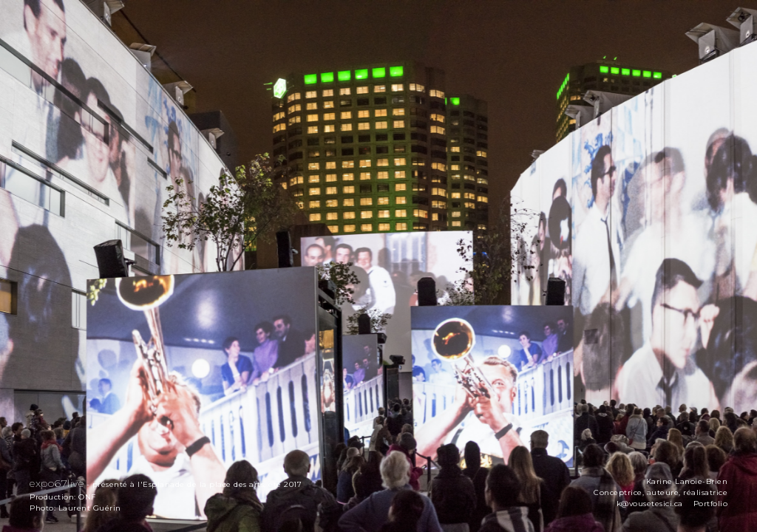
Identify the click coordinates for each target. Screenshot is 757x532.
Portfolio (711, 504)
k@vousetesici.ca (650, 504)
